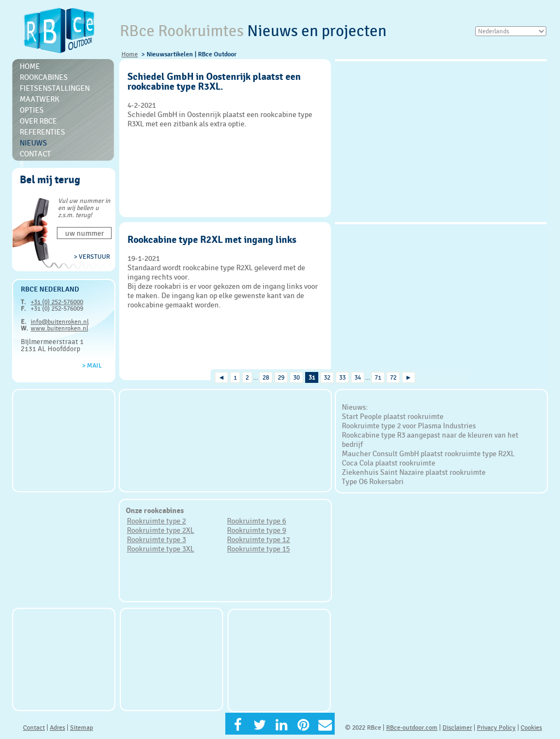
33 (342, 377)
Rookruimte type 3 (156, 539)
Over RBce (38, 121)
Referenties (42, 132)
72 (393, 377)
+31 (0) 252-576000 (57, 302)
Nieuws (33, 143)
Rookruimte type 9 (256, 530)
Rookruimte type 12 (258, 539)
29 (281, 377)
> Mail (92, 365)
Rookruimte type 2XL (161, 530)
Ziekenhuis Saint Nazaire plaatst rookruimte (414, 472)
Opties (32, 110)
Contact (35, 154)
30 (296, 377)
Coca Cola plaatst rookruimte (389, 463)
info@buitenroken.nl (60, 322)
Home (130, 54)
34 (358, 377)
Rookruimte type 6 (256, 521)
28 (266, 377)
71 (378, 377)
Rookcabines (44, 77)
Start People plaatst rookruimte (393, 416)
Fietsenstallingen (55, 88)
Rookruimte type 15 (258, 549)
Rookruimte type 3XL (161, 549)
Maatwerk (39, 99)
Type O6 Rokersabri (373, 481)
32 (327, 377)
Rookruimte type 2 (156, 521)
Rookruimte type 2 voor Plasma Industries (409, 426)
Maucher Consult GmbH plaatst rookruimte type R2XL (428, 453)
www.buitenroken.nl (59, 328)
